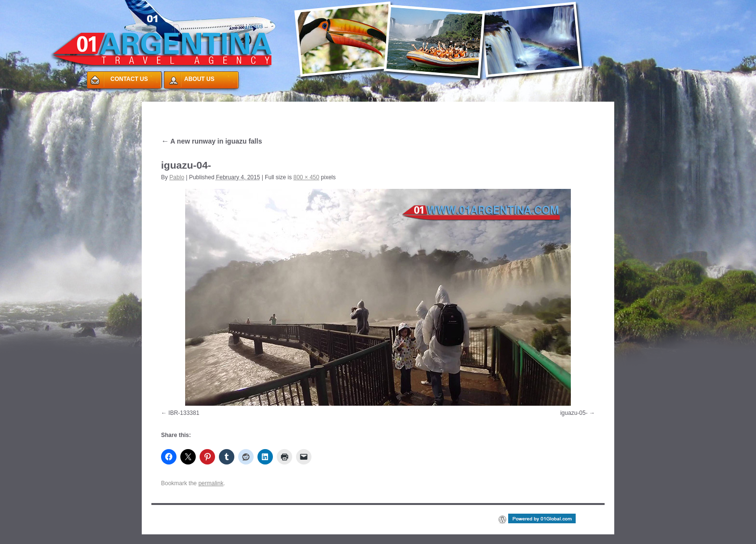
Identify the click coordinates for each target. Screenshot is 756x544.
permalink (211, 483)
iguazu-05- (574, 413)
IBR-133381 (184, 413)
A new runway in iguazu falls (211, 141)
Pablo (177, 177)
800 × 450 (306, 177)
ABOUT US (199, 79)
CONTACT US (129, 79)
